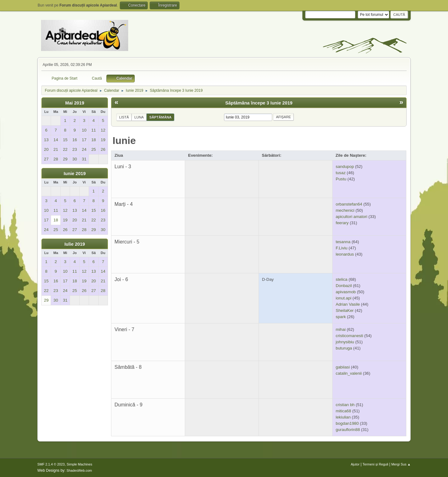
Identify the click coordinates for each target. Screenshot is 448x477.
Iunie (124, 141)
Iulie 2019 (75, 244)
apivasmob (346, 292)
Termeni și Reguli (375, 464)
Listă (124, 117)
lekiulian (343, 417)
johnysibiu (345, 342)
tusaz (341, 173)
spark (341, 317)
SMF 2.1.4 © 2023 (51, 464)
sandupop (345, 167)
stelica (342, 279)
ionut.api (343, 298)
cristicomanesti (349, 336)
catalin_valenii (349, 373)
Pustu (341, 179)
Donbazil (344, 286)
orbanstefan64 (349, 204)
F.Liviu (342, 248)
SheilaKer (345, 310)
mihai (341, 329)
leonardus (345, 254)
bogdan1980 (347, 423)
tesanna (343, 242)
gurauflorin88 (348, 430)
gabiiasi (343, 367)
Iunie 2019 (75, 174)
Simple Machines (79, 464)
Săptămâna (160, 117)
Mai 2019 (75, 103)
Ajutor (355, 464)
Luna (139, 117)
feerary (342, 223)
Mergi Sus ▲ (401, 464)
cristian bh (345, 405)
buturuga (344, 348)
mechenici (345, 210)
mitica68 (343, 411)
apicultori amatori (351, 217)
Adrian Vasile (348, 304)
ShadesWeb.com (79, 470)
